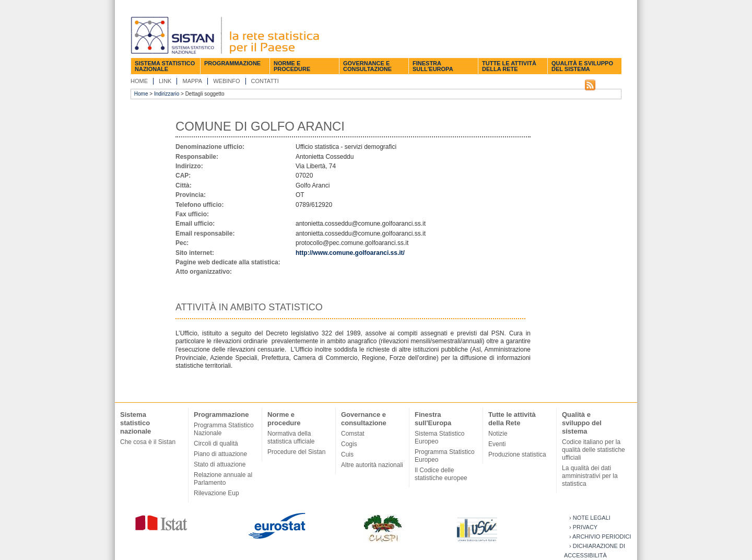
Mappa (192, 81)
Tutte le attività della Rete (509, 66)
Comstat (353, 434)
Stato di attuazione (220, 464)
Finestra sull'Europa (433, 66)
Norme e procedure (292, 66)
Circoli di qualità (216, 444)
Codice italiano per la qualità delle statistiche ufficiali (594, 450)
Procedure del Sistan (296, 452)
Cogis (349, 444)
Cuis (347, 454)
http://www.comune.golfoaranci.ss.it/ (350, 253)
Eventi (497, 444)
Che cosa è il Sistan (148, 442)
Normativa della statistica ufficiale (291, 437)
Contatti (265, 81)
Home (139, 81)
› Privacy (583, 527)
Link (165, 81)
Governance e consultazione (367, 66)
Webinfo (226, 81)
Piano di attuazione (220, 454)
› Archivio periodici (600, 536)
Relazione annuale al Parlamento (223, 479)
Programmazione (232, 63)
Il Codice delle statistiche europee (441, 474)
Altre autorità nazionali (372, 465)
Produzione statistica (517, 454)
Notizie (498, 434)
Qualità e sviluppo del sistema (582, 66)
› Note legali (590, 518)
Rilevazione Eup (216, 493)
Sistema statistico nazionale (165, 66)
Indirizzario (167, 94)
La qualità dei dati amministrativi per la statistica (590, 476)
